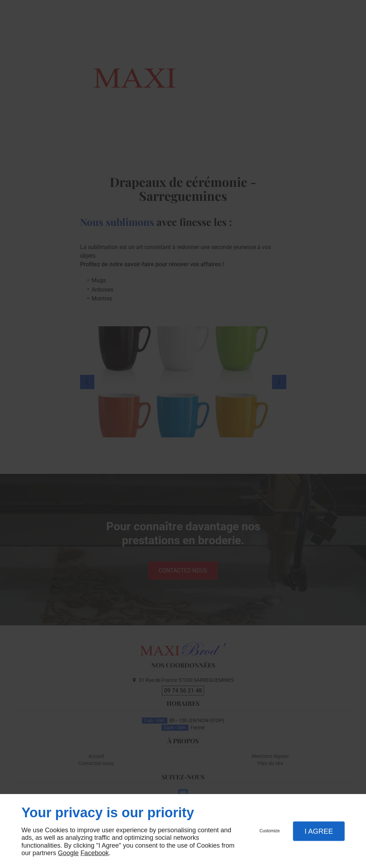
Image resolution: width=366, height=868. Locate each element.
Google (68, 853)
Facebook (95, 853)
